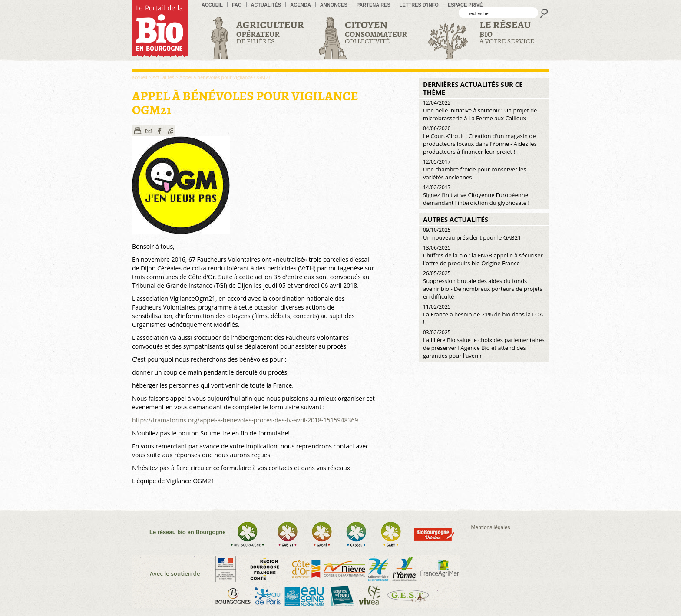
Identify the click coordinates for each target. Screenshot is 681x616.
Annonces (334, 5)
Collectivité (376, 32)
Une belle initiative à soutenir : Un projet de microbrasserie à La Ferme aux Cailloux (480, 110)
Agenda (301, 5)
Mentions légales (491, 527)
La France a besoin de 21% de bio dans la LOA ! (483, 315)
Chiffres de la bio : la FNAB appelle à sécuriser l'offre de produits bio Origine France (483, 255)
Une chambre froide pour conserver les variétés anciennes (474, 170)
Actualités (266, 5)
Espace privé (465, 5)
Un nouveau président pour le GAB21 (472, 234)
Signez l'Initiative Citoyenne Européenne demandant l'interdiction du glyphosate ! (476, 195)
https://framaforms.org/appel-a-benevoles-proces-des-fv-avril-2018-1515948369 (245, 420)
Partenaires (374, 5)
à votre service (507, 32)
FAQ (237, 5)
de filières (270, 32)
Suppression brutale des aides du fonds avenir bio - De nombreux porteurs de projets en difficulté (483, 285)
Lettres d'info (419, 5)
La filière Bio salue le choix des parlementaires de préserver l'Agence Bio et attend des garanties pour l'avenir (484, 344)
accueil (212, 5)
